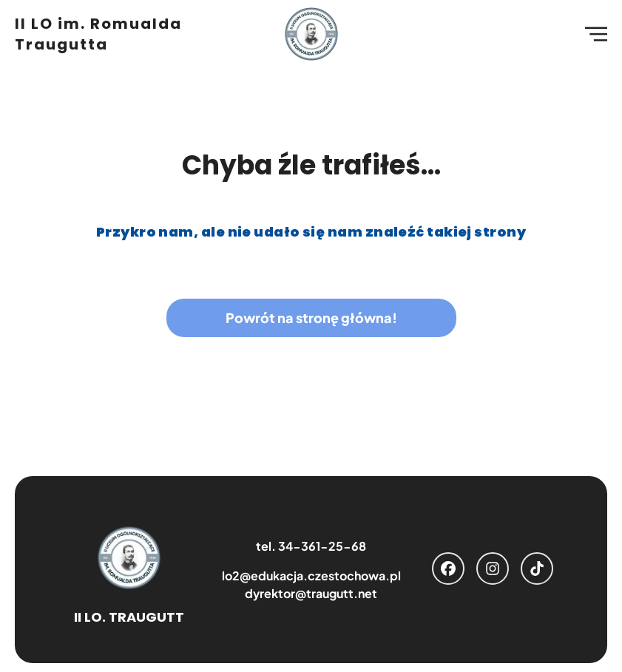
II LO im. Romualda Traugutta (98, 34)
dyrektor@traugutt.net (311, 593)
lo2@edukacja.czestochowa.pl (311, 576)
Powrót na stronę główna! (311, 318)
